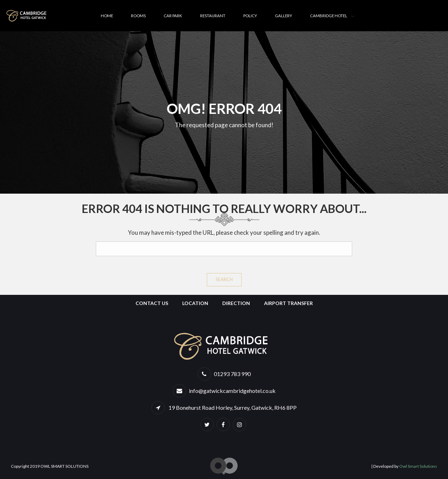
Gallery (284, 16)
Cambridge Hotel (329, 16)
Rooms (138, 16)
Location (195, 303)
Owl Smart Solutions (418, 466)
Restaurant (213, 16)
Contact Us (152, 303)
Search (224, 279)
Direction (236, 303)
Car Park (173, 16)
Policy (250, 16)
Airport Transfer (288, 303)
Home (107, 16)
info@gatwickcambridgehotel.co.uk (232, 391)
